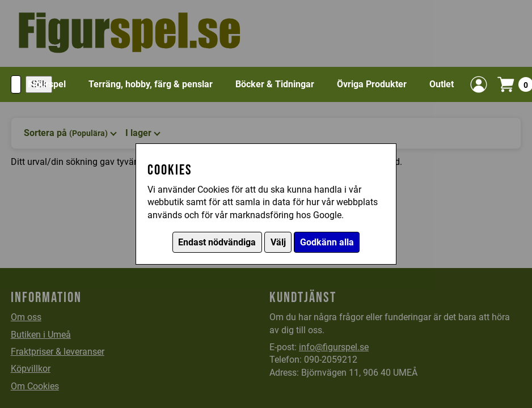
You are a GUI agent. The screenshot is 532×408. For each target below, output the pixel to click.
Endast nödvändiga (217, 242)
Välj (278, 242)
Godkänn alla (327, 242)
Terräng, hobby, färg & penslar (151, 84)
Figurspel (47, 84)
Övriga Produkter (372, 84)
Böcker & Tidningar (275, 84)
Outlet (442, 84)
